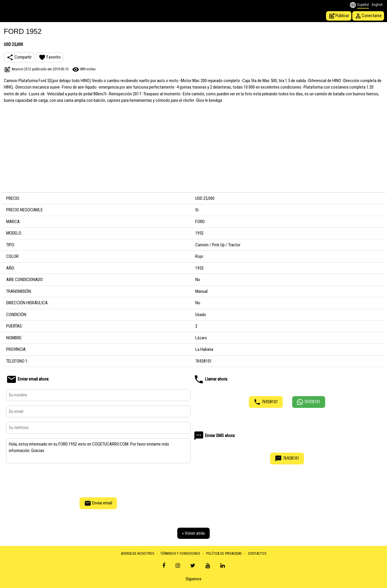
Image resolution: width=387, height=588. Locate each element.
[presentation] (98, 479)
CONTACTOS (257, 554)
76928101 (266, 402)
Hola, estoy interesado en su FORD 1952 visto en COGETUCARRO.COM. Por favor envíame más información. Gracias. (98, 451)
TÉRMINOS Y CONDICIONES (180, 554)
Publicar (339, 16)
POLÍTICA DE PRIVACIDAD (224, 554)
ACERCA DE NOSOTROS (138, 554)
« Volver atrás (193, 533)
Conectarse (368, 16)
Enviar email (98, 503)
